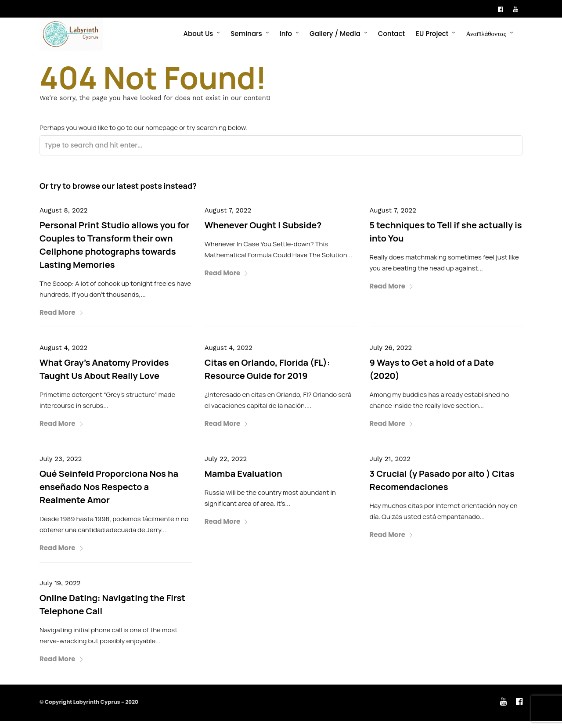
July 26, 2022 (391, 355)
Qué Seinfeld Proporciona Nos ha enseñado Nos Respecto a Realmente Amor (109, 494)
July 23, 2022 (61, 466)
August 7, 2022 (228, 217)
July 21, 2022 (390, 466)
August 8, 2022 (63, 217)
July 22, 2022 (226, 466)
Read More (62, 319)
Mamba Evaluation (243, 481)
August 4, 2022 (63, 355)
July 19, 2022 (60, 590)
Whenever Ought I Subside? (263, 232)
